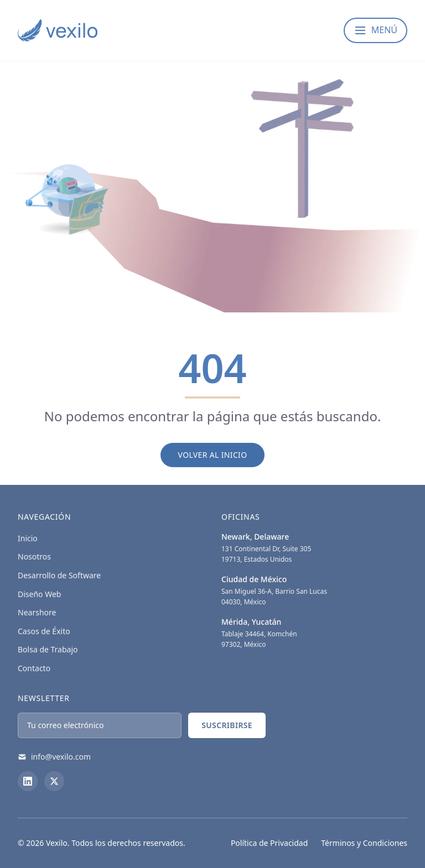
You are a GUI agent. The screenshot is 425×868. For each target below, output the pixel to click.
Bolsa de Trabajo (48, 649)
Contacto (34, 668)
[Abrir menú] (375, 30)
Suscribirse (227, 725)
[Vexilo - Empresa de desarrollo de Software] (58, 30)
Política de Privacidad (269, 843)
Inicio (28, 538)
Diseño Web (39, 594)
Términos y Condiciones (364, 843)
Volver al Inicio (213, 455)
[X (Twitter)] (54, 781)
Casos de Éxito (44, 631)
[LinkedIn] (28, 781)
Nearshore (37, 612)
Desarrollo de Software (59, 575)
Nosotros (34, 556)
